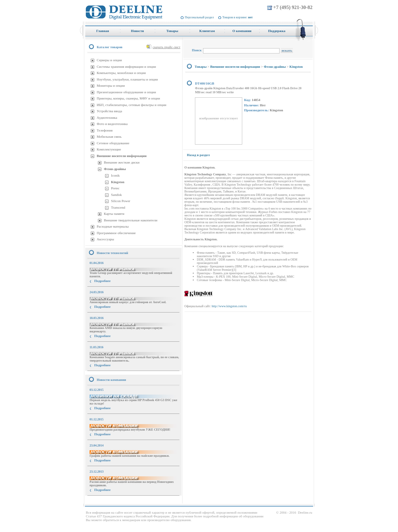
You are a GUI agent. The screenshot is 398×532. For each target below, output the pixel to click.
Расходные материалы (113, 226)
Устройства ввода (109, 111)
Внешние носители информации (122, 156)
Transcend (118, 207)
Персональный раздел (199, 17)
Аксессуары (105, 239)
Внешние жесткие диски (122, 162)
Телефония (105, 130)
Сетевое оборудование (113, 143)
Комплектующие (109, 149)
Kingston (118, 182)
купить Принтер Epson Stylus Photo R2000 (113, 501)
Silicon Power (121, 201)
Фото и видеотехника (112, 124)
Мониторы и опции (111, 86)
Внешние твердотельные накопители (131, 220)
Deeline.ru (305, 512)
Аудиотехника (107, 118)
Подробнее (102, 281)
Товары (201, 67)
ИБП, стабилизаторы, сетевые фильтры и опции (132, 105)
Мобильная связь (109, 136)
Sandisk (116, 195)
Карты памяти (114, 214)
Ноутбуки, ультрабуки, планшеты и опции (127, 79)
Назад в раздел (198, 155)
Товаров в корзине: (238, 17)
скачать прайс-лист (167, 47)
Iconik (115, 175)
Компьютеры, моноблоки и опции (121, 73)
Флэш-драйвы (115, 169)
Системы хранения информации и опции (126, 67)
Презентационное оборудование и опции (126, 92)
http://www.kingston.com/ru (229, 306)
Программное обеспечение (116, 233)
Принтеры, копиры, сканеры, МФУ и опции (128, 98)
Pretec (115, 188)
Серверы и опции (109, 60)
